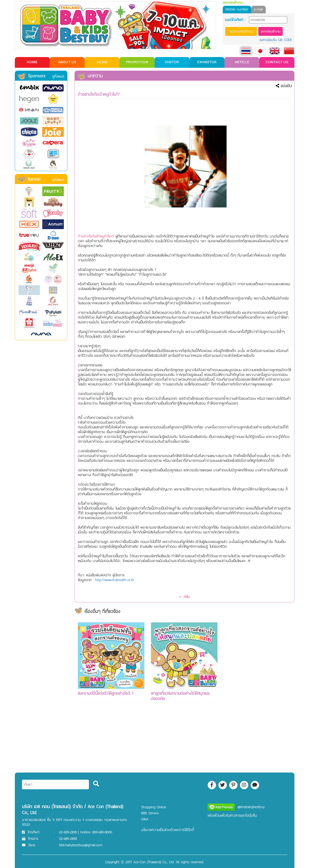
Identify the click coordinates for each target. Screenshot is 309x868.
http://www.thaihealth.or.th (115, 580)
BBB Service (150, 813)
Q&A (145, 819)
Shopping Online (154, 807)
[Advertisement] (257, 694)
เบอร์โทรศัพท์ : (235, 20)
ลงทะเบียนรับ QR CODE (276, 40)
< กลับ (184, 597)
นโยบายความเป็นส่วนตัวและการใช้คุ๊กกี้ (168, 830)
